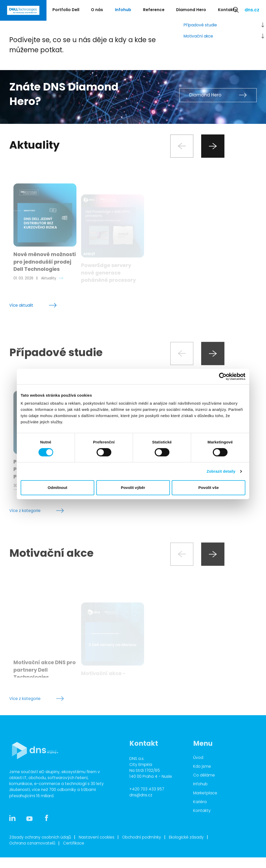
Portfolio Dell (66, 10)
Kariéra (200, 823)
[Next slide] (213, 146)
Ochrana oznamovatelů (32, 864)
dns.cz (252, 10)
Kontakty (228, 10)
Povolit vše (209, 488)
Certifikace (74, 864)
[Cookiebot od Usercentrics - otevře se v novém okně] (223, 376)
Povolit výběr (133, 488)
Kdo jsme (202, 787)
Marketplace (205, 814)
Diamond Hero (191, 10)
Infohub (123, 10)
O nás (97, 10)
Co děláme (204, 796)
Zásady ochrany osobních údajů (40, 858)
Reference (154, 10)
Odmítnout (58, 488)
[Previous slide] (182, 146)
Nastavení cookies (97, 858)
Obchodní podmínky (142, 858)
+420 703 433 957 (147, 810)
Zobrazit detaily (221, 471)
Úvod (198, 778)
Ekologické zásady (186, 858)
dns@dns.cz (141, 816)
